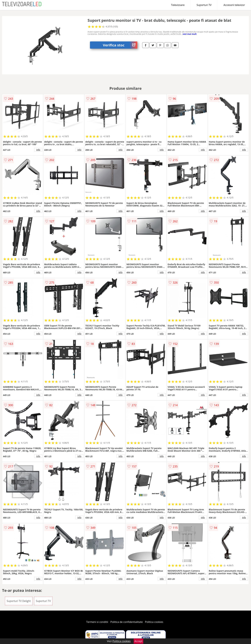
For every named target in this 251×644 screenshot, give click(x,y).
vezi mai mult (190, 34)
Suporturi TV (204, 5)
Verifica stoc (120, 45)
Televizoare (178, 5)
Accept (138, 641)
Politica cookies (154, 622)
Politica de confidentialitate (127, 622)
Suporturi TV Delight (19, 601)
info (38, 150)
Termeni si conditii (97, 622)
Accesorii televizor (234, 5)
